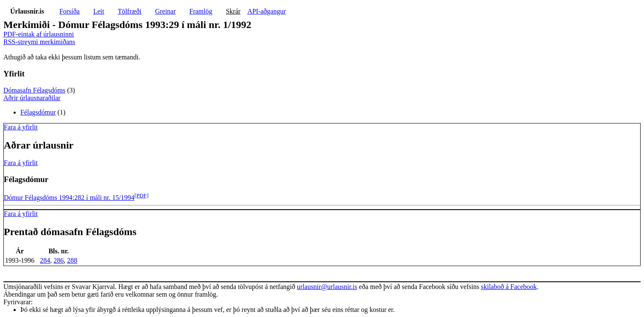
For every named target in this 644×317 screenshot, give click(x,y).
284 (45, 260)
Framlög (201, 11)
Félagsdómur (38, 112)
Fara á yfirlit (21, 127)
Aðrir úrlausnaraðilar (32, 98)
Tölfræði (130, 11)
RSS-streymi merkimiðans (39, 42)
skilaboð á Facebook (509, 287)
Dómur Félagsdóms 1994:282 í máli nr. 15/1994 (69, 198)
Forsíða (70, 11)
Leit (99, 11)
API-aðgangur (266, 11)
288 (72, 260)
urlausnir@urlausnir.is (327, 287)
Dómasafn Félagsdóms (34, 90)
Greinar (166, 11)
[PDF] (141, 195)
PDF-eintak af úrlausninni (39, 34)
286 (59, 260)
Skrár (233, 11)
